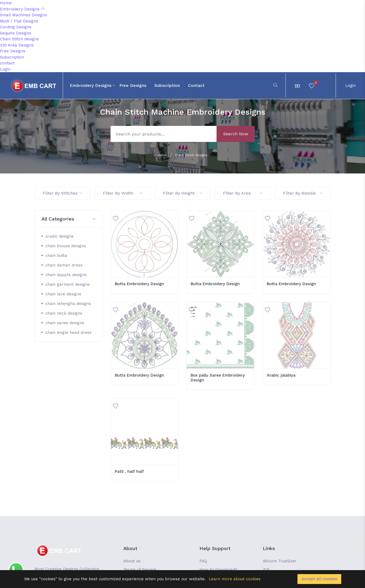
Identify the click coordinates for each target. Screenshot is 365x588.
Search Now (236, 134)
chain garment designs (68, 284)
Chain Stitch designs (19, 39)
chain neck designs (64, 313)
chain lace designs (63, 294)
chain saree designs (65, 323)
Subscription (12, 57)
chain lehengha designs (68, 304)
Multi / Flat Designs (19, 21)
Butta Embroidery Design (139, 284)
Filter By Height (183, 193)
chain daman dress (64, 265)
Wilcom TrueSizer (280, 561)
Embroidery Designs (22, 9)
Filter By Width (123, 193)
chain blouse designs (66, 246)
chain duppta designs (66, 275)
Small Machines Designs (23, 15)
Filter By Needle (303, 193)
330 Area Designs (17, 45)
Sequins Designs (16, 33)
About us (132, 561)
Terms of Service (140, 570)
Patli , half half (129, 471)
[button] (68, 219)
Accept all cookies (319, 579)
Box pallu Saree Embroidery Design (218, 378)
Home (6, 3)
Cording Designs (16, 27)
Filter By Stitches (62, 193)
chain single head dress (68, 332)
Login (5, 69)
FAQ (203, 561)
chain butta (56, 256)
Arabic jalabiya (281, 375)
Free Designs (13, 51)
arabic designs (60, 236)
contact (7, 63)
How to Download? (218, 570)
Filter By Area (243, 193)
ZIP (266, 570)
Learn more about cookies (235, 579)
